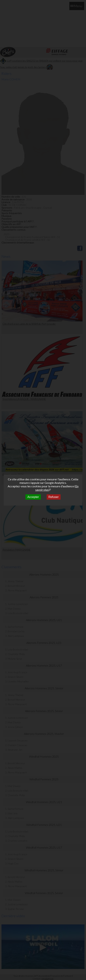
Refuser (54, 497)
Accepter (33, 497)
